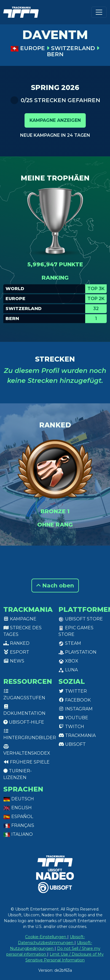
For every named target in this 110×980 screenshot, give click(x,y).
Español (18, 817)
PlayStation (77, 652)
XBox (68, 661)
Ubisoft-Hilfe (24, 722)
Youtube (73, 718)
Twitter (73, 691)
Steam (70, 643)
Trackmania (77, 735)
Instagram (76, 709)
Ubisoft (72, 744)
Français (19, 825)
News (14, 661)
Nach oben (55, 586)
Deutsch (19, 799)
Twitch (71, 727)
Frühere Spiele (26, 762)
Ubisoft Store (81, 619)
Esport (16, 652)
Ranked (16, 643)
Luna (68, 670)
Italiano (18, 834)
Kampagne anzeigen (55, 120)
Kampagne (20, 619)
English (18, 808)
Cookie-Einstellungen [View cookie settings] (46, 937)
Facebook (75, 700)
